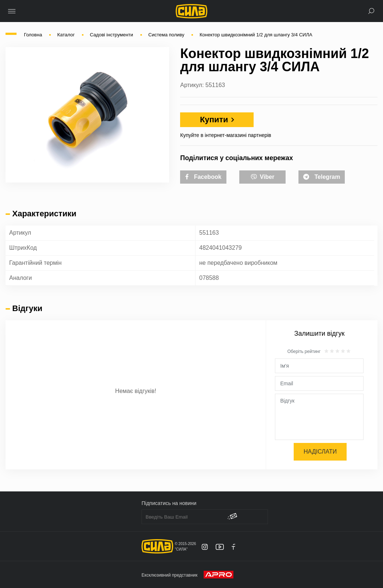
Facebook (203, 177)
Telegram (322, 177)
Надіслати (320, 452)
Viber (262, 176)
